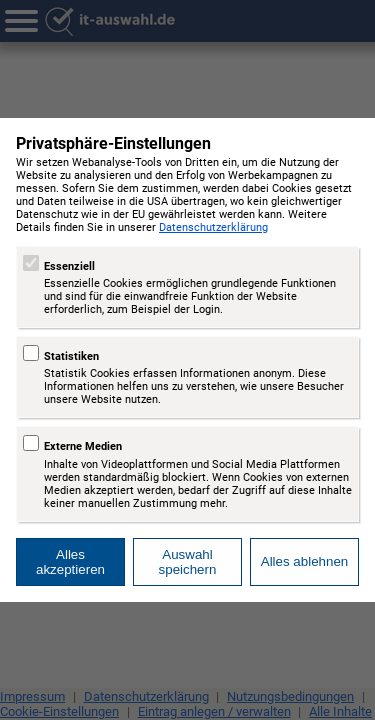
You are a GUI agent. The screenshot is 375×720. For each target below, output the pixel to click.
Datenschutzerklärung (213, 227)
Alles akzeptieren (70, 562)
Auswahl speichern (188, 562)
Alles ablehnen (304, 561)
